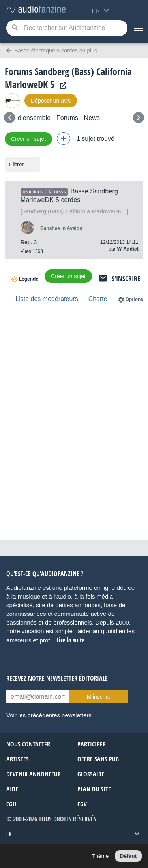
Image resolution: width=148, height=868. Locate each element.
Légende (29, 279)
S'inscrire (126, 278)
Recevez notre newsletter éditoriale (57, 678)
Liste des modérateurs (47, 299)
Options (134, 299)
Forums (67, 118)
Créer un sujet (28, 139)
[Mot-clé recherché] (67, 28)
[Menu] (138, 28)
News (92, 118)
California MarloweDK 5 (74, 211)
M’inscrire (99, 697)
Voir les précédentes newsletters (49, 715)
